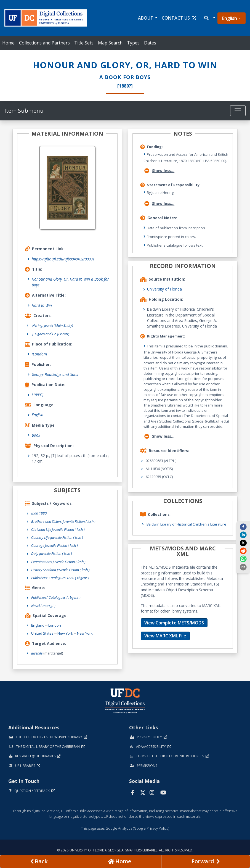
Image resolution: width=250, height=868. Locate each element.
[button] (209, 18)
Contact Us (179, 18)
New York (65, 633)
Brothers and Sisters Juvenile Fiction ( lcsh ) (63, 521)
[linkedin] (243, 535)
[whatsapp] (243, 559)
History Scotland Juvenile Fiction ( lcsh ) (60, 570)
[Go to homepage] (120, 861)
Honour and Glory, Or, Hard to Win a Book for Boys (70, 282)
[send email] (243, 567)
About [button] (146, 18)
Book (36, 435)
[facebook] (243, 527)
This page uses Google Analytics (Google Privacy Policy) (125, 828)
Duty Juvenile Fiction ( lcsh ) (52, 553)
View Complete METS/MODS (174, 623)
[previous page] (39, 861)
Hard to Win (42, 305)
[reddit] (243, 551)
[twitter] (243, 543)
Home (8, 43)
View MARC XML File (165, 636)
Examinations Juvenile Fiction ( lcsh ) (58, 562)
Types (133, 43)
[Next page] (206, 861)
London (55, 625)
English (230, 18)
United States (42, 633)
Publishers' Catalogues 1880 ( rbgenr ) (60, 578)
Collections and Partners (44, 43)
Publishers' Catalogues (56, 597)
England (38, 625)
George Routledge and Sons (55, 374)
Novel (43, 606)
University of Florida (164, 289)
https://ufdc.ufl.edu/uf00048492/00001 (63, 259)
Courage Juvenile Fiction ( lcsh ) (54, 545)
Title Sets (84, 43)
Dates (150, 43)
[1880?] (38, 395)
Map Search (110, 43)
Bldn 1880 (39, 513)
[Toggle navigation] (238, 111)
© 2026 (125, 850)
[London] (39, 354)
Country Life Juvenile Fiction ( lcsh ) (57, 537)
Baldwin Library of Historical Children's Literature (186, 524)
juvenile (37, 653)
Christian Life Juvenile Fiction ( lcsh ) (58, 529)
